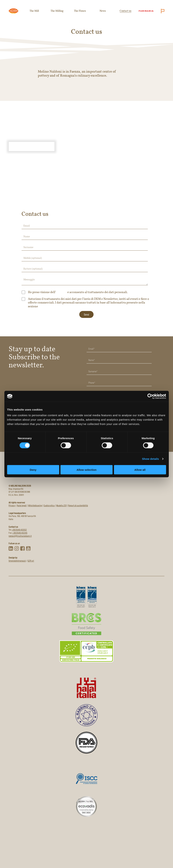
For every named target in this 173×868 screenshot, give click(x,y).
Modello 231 (61, 505)
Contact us (126, 11)
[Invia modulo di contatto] (86, 314)
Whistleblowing (35, 505)
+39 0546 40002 (19, 530)
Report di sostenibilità (78, 505)
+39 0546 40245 (20, 533)
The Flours (80, 11)
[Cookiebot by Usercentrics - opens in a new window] (150, 396)
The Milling (57, 11)
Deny (33, 470)
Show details (150, 459)
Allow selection (86, 470)
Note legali (22, 505)
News (103, 11)
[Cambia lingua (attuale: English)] (162, 11)
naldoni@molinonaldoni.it (20, 536)
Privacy (42, 307)
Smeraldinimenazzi (17, 561)
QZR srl (31, 561)
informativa (61, 293)
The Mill (34, 11)
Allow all (140, 470)
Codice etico (49, 505)
